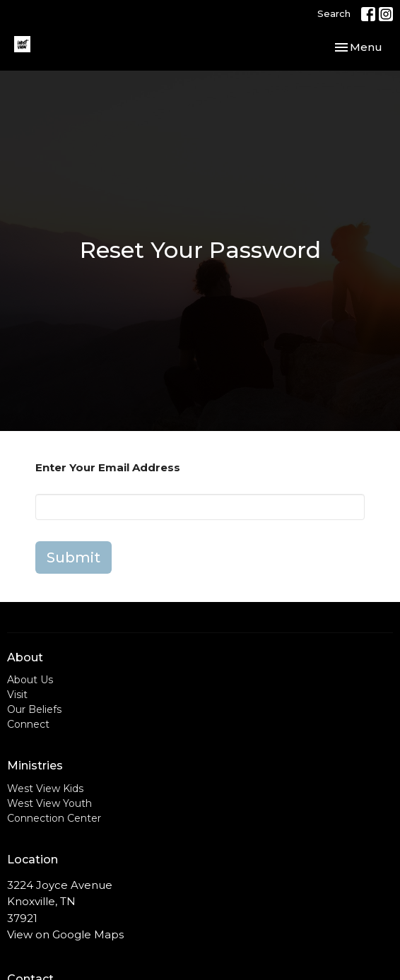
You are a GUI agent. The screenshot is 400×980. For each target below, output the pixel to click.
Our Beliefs (34, 709)
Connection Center (54, 818)
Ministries (35, 766)
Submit (73, 557)
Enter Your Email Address (108, 467)
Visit (17, 695)
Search (334, 13)
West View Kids (45, 789)
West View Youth (49, 803)
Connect (28, 724)
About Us (30, 680)
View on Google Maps (65, 934)
